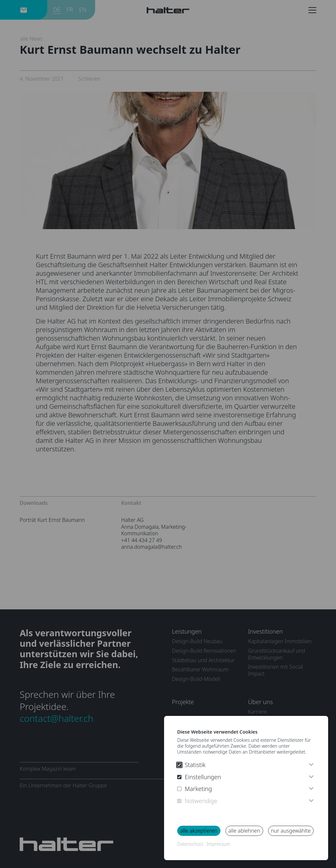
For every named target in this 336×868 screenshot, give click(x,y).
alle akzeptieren (199, 831)
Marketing (195, 789)
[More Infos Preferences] (311, 776)
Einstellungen (199, 777)
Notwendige (197, 801)
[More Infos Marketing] (311, 788)
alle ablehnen (244, 831)
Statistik (191, 765)
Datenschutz (190, 844)
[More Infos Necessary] (311, 800)
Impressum (218, 844)
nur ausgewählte (291, 831)
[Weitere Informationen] (311, 764)
